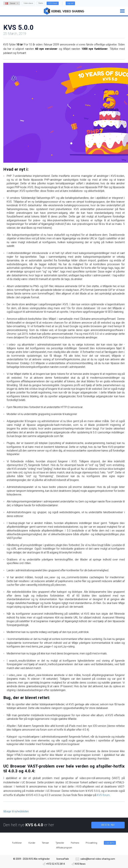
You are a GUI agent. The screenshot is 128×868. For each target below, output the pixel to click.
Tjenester (60, 843)
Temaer (45, 843)
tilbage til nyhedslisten (16, 811)
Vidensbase (28, 3)
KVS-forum (103, 795)
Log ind (70, 3)
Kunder (32, 843)
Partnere (75, 843)
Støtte (41, 3)
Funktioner (17, 843)
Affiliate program (64, 848)
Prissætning (91, 843)
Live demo (110, 843)
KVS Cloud (53, 3)
